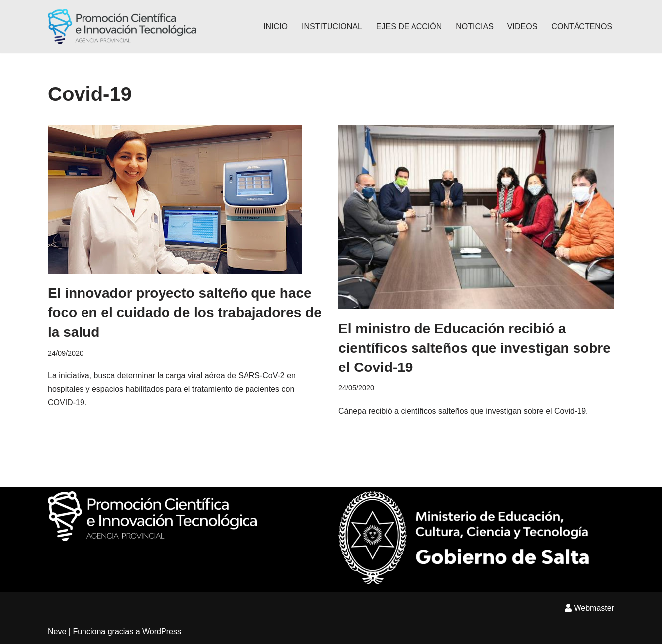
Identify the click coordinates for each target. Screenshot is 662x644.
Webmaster (589, 608)
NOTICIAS (475, 27)
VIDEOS (522, 27)
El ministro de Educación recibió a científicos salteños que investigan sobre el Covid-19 (475, 348)
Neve (57, 631)
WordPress (162, 631)
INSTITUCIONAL (332, 27)
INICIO (276, 27)
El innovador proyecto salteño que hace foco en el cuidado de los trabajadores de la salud (185, 313)
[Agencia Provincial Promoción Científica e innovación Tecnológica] (122, 27)
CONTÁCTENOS (582, 27)
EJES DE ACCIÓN (409, 27)
